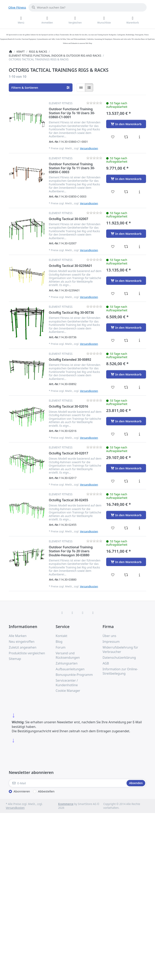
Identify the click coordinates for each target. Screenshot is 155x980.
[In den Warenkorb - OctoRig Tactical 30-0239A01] (126, 281)
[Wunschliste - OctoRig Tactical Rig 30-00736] (113, 340)
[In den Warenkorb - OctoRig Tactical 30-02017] (126, 468)
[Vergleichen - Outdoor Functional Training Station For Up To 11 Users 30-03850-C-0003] (126, 192)
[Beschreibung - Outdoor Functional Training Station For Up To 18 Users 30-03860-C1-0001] (139, 137)
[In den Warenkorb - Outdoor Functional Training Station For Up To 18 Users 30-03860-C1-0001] (126, 124)
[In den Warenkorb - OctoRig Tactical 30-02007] (126, 234)
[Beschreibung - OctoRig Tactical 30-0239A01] (139, 294)
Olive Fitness (17, 7)
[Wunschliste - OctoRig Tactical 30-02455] (113, 528)
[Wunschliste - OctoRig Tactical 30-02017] (113, 481)
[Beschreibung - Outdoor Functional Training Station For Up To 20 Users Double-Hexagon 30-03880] (139, 575)
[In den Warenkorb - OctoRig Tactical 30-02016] (126, 421)
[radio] (81, 87)
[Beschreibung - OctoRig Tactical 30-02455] (139, 528)
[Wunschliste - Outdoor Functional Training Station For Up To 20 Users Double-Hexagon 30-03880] (113, 575)
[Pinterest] (93, 613)
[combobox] (88, 7)
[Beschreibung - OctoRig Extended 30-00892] (139, 387)
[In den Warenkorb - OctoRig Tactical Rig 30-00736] (126, 327)
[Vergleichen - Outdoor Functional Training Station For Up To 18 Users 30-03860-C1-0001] (126, 137)
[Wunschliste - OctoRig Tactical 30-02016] (113, 434)
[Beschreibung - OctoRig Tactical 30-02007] (139, 247)
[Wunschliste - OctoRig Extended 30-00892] (113, 387)
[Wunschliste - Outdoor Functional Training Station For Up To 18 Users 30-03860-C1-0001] (113, 137)
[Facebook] (62, 613)
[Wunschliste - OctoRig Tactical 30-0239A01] (113, 294)
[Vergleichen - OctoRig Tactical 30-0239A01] (126, 294)
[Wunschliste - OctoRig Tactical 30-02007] (113, 247)
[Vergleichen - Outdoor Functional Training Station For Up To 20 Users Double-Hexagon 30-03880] (126, 575)
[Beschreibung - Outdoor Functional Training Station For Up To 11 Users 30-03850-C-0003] (139, 192)
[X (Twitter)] (72, 613)
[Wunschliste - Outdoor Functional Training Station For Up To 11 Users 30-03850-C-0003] (113, 192)
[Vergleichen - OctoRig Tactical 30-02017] (126, 481)
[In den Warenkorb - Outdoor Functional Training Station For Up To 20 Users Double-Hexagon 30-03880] (126, 562)
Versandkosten (89, 148)
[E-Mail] (67, 783)
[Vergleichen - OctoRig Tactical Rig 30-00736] (126, 340)
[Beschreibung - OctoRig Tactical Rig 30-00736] (139, 340)
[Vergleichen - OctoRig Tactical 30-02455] (126, 528)
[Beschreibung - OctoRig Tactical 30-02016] (139, 434)
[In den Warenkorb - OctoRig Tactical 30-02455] (126, 515)
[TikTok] (83, 613)
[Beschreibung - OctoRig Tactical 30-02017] (139, 481)
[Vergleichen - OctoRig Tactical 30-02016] (126, 434)
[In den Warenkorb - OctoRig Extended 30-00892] (126, 374)
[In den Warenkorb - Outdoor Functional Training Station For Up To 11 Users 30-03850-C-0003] (126, 179)
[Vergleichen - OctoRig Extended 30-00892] (126, 387)
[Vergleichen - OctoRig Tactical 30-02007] (126, 247)
